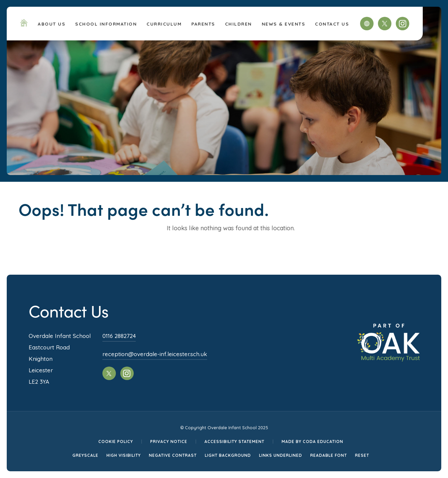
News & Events (284, 24)
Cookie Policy (116, 441)
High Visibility (124, 455)
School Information (106, 24)
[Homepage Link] (24, 25)
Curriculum (164, 24)
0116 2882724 (119, 336)
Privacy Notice (169, 441)
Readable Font (329, 455)
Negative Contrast (173, 455)
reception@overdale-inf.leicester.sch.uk (155, 354)
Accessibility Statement (234, 441)
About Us (52, 24)
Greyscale (85, 455)
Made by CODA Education (312, 441)
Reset (362, 455)
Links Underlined (281, 455)
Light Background (228, 455)
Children (238, 24)
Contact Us (332, 24)
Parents (203, 24)
